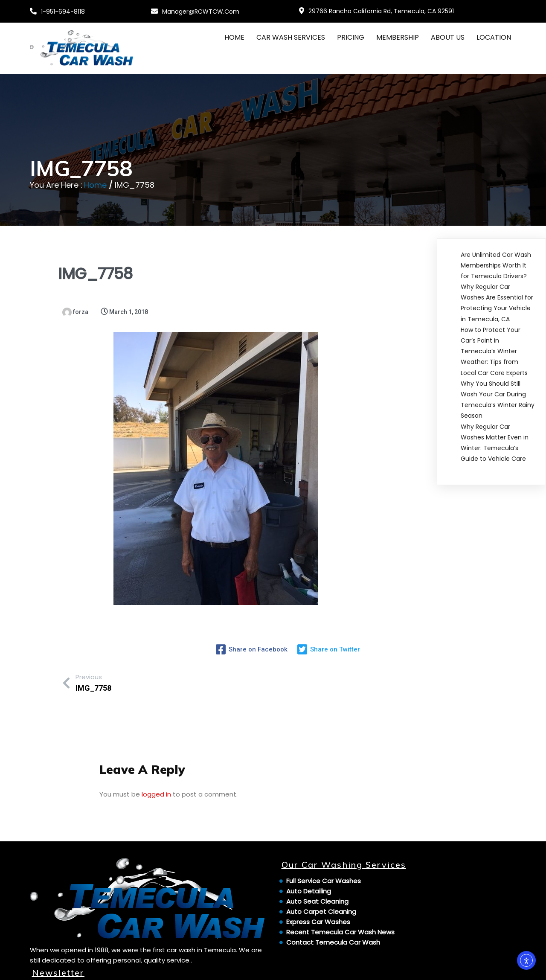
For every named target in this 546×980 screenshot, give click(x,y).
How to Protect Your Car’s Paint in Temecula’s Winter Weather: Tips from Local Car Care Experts (494, 351)
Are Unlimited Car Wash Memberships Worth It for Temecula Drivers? (496, 265)
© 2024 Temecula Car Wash (77, 968)
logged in (156, 790)
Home (95, 185)
